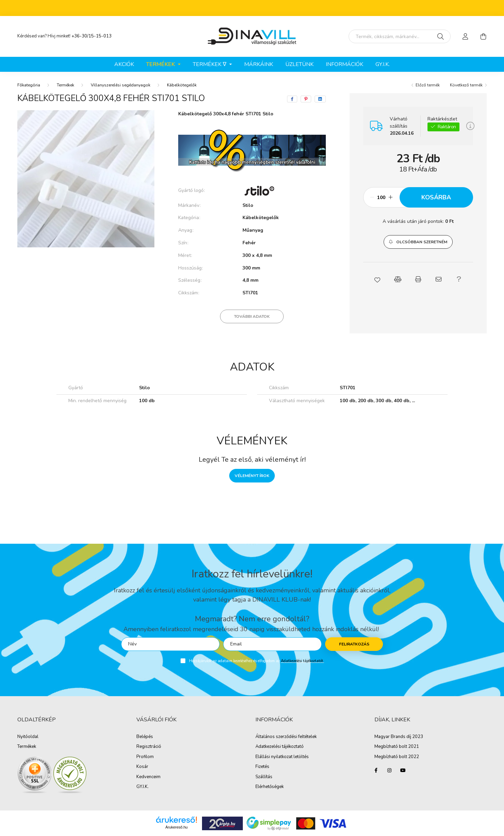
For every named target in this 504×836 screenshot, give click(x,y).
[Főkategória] (29, 85)
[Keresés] (441, 36)
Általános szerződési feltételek (286, 737)
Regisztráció (149, 747)
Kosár (142, 767)
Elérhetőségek (270, 787)
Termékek (65, 85)
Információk (345, 64)
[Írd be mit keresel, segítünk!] (400, 36)
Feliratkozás (354, 644)
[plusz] (391, 197)
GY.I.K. (383, 64)
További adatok (252, 316)
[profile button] (466, 36)
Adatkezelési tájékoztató (280, 747)
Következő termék (466, 85)
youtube (403, 770)
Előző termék (428, 85)
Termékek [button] (161, 64)
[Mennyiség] (381, 197)
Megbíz (382, 747)
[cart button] (483, 36)
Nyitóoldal (28, 737)
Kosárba (436, 197)
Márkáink (259, 64)
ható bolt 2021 (404, 747)
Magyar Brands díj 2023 (399, 737)
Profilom (145, 757)
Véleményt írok (252, 476)
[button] (418, 242)
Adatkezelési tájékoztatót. (303, 661)
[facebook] (292, 99)
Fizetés (262, 767)
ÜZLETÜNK (299, 64)
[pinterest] (306, 99)
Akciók (124, 64)
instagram (389, 770)
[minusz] (372, 197)
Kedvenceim (148, 777)
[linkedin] (320, 99)
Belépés (145, 737)
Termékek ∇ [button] (210, 64)
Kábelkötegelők (182, 85)
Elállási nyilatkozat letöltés (282, 757)
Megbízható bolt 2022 (397, 757)
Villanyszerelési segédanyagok (121, 85)
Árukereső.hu (176, 827)
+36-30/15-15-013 (91, 36)
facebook (376, 770)
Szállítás (264, 777)
